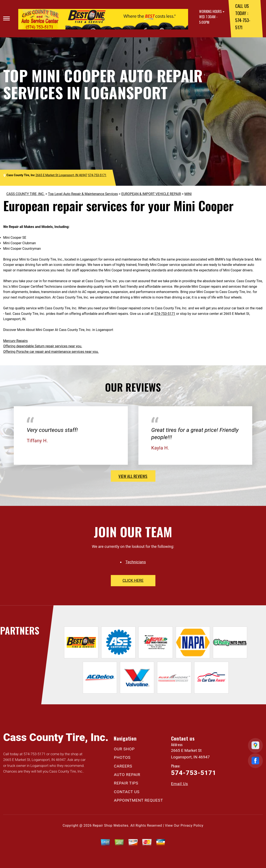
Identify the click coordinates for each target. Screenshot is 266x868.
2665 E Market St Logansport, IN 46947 (61, 175)
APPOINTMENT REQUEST (138, 800)
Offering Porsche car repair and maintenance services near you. (51, 352)
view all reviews (133, 476)
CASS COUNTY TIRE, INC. (25, 194)
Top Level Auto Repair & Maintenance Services (83, 194)
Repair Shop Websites (111, 825)
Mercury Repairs (15, 341)
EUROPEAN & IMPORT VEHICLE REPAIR (151, 194)
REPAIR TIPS (126, 783)
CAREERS (123, 766)
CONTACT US (127, 792)
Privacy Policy (192, 825)
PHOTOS (122, 757)
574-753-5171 (97, 175)
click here (133, 580)
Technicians (136, 562)
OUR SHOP (124, 749)
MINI (188, 194)
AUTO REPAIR (127, 775)
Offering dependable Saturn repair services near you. (43, 346)
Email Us (180, 784)
